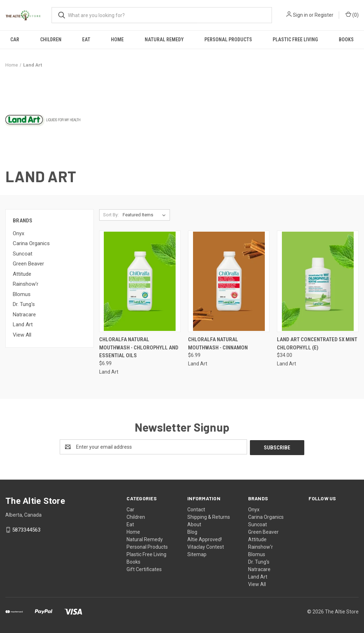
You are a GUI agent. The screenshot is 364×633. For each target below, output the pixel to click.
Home (117, 39)
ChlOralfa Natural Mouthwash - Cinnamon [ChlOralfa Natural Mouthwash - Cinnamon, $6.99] (218, 344)
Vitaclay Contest (206, 546)
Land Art (23, 325)
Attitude (22, 274)
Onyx (18, 233)
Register (324, 15)
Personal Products (228, 39)
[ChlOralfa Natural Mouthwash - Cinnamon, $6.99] (229, 281)
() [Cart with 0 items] (352, 15)
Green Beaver (28, 264)
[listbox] (146, 215)
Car (15, 39)
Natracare (24, 315)
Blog (192, 531)
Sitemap (197, 554)
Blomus (22, 294)
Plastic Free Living (295, 39)
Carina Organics (31, 243)
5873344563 (26, 529)
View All (22, 335)
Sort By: (111, 215)
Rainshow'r (26, 284)
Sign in (300, 15)
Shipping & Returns (209, 516)
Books (346, 39)
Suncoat (23, 254)
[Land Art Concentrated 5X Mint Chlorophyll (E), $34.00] (318, 281)
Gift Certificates (144, 569)
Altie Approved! (205, 539)
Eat (86, 39)
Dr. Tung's (24, 304)
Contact (196, 509)
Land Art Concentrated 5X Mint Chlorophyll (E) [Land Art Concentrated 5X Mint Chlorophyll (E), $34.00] (317, 344)
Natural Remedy (164, 39)
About (194, 524)
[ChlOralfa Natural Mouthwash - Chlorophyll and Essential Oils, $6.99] (140, 281)
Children (51, 39)
